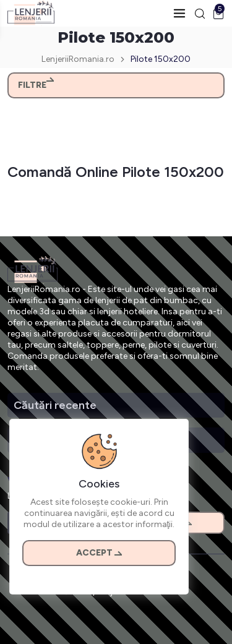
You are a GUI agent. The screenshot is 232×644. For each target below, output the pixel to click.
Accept (99, 553)
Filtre (36, 85)
